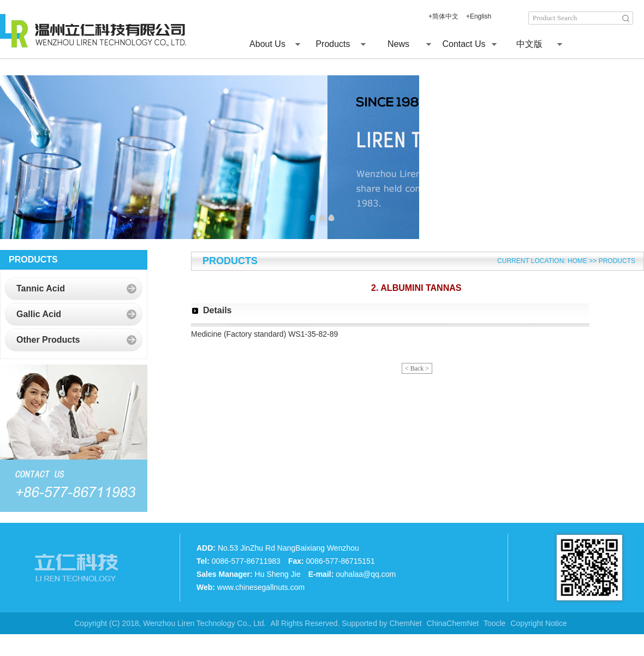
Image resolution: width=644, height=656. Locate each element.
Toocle (494, 623)
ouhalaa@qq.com (366, 574)
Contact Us (464, 44)
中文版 (529, 44)
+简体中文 (443, 16)
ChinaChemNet (453, 623)
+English (479, 16)
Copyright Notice (539, 623)
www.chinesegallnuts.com (261, 587)
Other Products (48, 340)
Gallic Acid (39, 314)
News (398, 44)
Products (333, 44)
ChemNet (406, 623)
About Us (267, 44)
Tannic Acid (41, 288)
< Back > (417, 368)
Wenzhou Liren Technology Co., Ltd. (203, 623)
